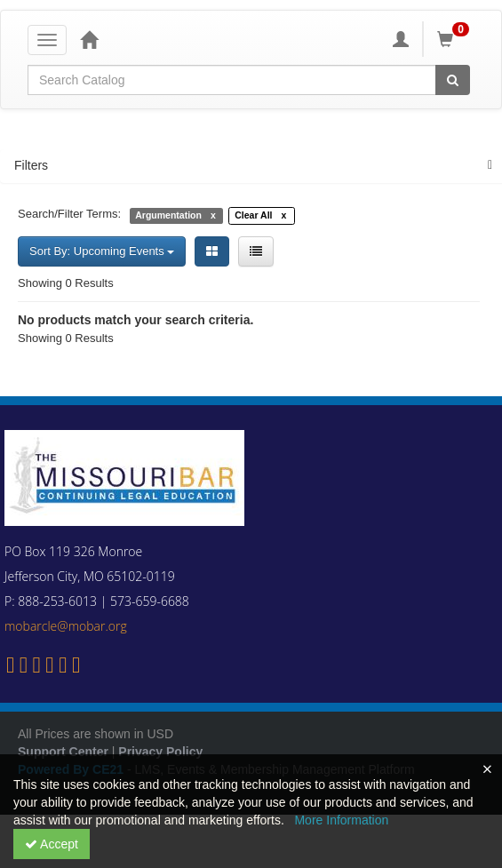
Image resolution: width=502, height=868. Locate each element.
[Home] (89, 39)
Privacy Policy (160, 752)
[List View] (256, 251)
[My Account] (401, 39)
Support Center (63, 752)
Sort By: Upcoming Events (102, 251)
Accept (52, 844)
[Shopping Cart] (456, 39)
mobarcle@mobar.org (66, 626)
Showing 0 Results (66, 283)
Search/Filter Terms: (69, 214)
